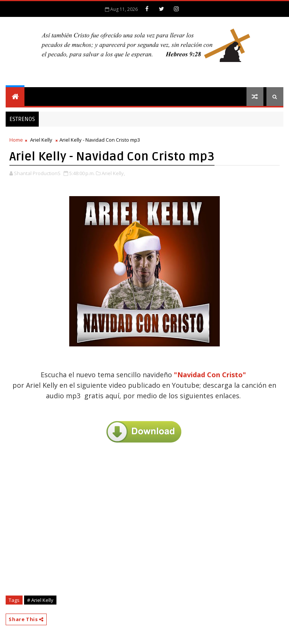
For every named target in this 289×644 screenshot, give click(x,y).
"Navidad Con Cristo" (210, 375)
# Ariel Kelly (40, 600)
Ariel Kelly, (113, 173)
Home (16, 140)
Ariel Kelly (41, 140)
